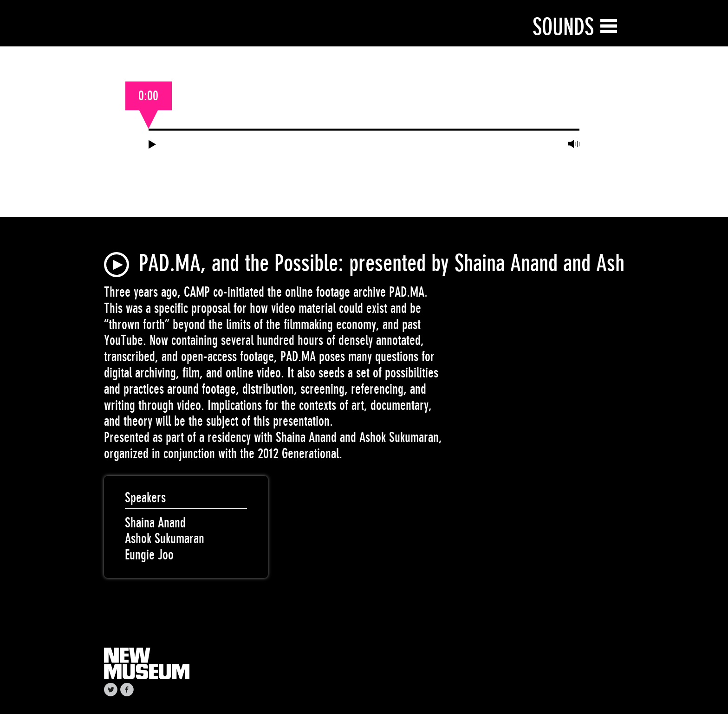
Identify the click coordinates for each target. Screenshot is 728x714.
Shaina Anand (155, 523)
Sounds (563, 27)
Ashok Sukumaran (165, 539)
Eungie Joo (149, 555)
